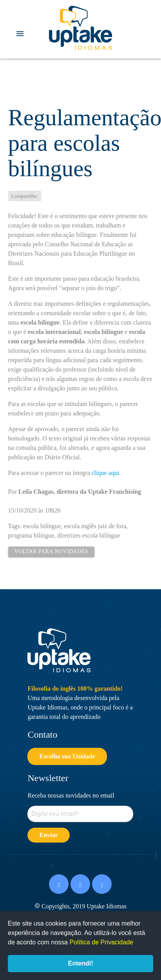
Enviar (48, 835)
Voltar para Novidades (52, 551)
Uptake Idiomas (80, 28)
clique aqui (106, 473)
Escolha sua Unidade (67, 756)
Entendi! (81, 963)
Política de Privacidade (101, 942)
